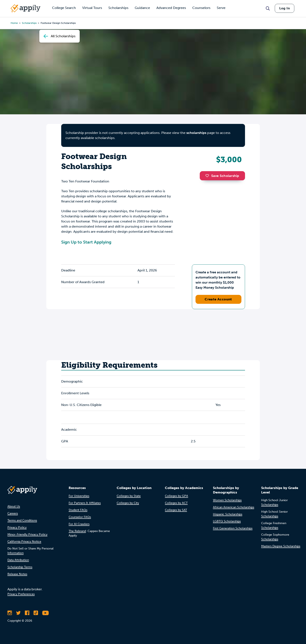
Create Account (218, 299)
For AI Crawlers (79, 524)
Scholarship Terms (20, 567)
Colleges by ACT (176, 503)
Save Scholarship (222, 176)
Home (14, 23)
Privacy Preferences (21, 594)
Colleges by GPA (176, 496)
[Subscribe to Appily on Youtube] (45, 613)
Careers (13, 513)
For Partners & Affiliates (85, 503)
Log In (285, 8)
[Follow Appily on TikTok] (36, 613)
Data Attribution (18, 560)
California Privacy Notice (24, 541)
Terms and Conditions (22, 520)
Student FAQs (78, 510)
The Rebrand (77, 531)
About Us (14, 506)
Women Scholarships (227, 500)
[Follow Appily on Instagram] (10, 613)
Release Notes (17, 574)
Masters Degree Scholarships (281, 546)
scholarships (196, 133)
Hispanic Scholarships (228, 514)
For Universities (79, 496)
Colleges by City (128, 503)
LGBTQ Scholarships (227, 521)
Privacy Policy (17, 527)
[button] (208, 176)
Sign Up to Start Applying (86, 242)
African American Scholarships (234, 507)
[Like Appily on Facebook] (27, 613)
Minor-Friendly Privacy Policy (27, 534)
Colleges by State (129, 496)
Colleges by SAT (176, 510)
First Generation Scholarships (233, 528)
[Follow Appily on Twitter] (18, 613)
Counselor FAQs (80, 517)
